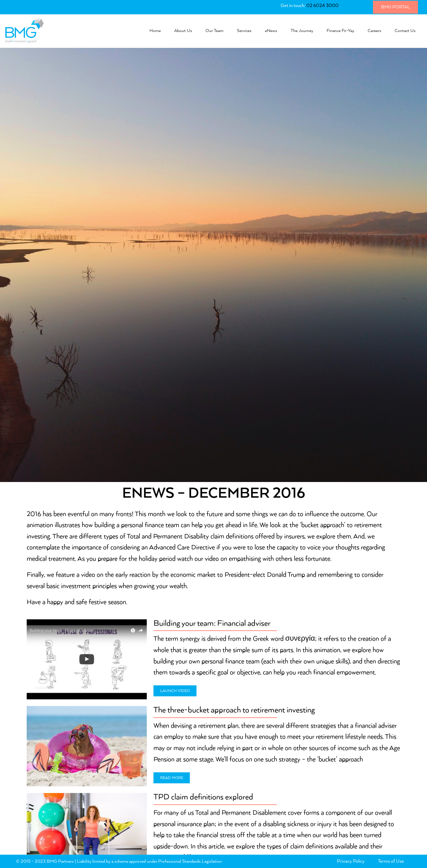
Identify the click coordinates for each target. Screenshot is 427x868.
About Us (183, 31)
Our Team (215, 31)
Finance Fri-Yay (340, 31)
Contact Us (405, 31)
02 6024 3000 (322, 6)
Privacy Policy (351, 861)
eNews (271, 31)
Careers (374, 31)
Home (155, 31)
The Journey (302, 31)
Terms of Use (391, 861)
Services (244, 31)
